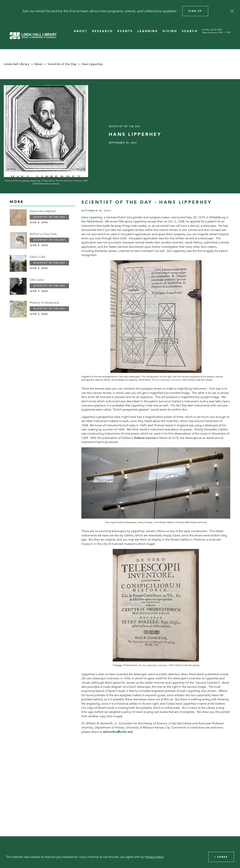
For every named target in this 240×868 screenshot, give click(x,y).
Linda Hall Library (17, 64)
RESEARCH (102, 31)
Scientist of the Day (62, 64)
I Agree (221, 857)
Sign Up (195, 11)
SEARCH (190, 31)
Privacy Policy (155, 857)
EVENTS (125, 31)
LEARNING (148, 31)
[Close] (232, 11)
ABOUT (81, 31)
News (39, 64)
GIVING (170, 31)
